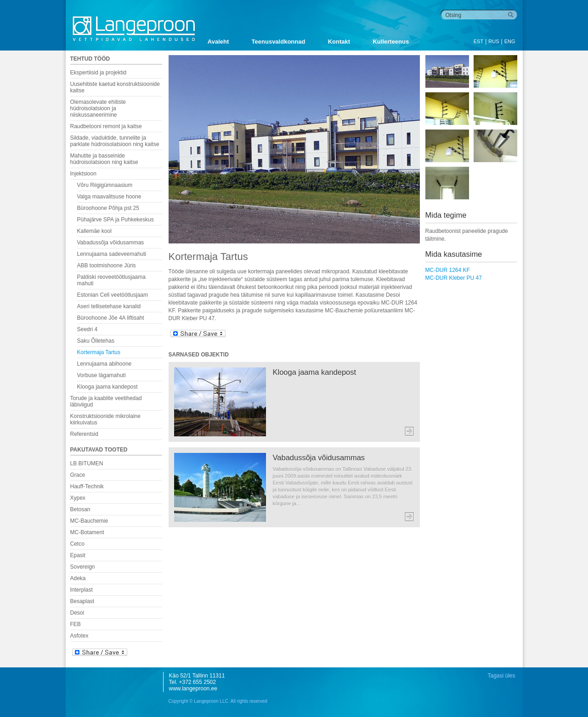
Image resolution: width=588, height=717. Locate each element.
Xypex (78, 498)
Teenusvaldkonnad (279, 42)
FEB (76, 624)
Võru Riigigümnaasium (105, 185)
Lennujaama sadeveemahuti (112, 254)
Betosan (80, 509)
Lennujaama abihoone (105, 364)
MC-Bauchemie (89, 521)
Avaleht (218, 42)
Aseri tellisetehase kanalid (109, 306)
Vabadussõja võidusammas (111, 243)
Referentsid (84, 434)
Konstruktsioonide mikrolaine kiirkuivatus (105, 419)
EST (478, 41)
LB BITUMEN (87, 463)
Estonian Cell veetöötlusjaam (113, 295)
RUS (494, 41)
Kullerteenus (391, 42)
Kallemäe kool (94, 231)
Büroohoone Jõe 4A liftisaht (111, 318)
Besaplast (82, 601)
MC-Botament (87, 532)
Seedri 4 (88, 329)
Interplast (82, 590)
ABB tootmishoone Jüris (107, 265)
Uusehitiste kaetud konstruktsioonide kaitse (115, 87)
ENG (510, 41)
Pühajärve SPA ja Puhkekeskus (116, 220)
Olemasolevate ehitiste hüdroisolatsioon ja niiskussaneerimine (98, 108)
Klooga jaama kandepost (107, 387)
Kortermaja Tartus (99, 352)
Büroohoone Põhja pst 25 (108, 208)
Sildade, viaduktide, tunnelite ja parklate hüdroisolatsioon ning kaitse (115, 141)
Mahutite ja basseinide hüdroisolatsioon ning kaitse (104, 159)
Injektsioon (83, 174)
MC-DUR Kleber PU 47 (454, 278)
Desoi (77, 613)
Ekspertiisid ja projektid (99, 73)
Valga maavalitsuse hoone (109, 197)
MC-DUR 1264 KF (448, 270)
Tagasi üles (501, 676)
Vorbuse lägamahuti (102, 375)
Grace (78, 475)
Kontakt (339, 42)
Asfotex (79, 636)
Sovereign (83, 567)
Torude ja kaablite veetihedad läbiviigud (106, 401)
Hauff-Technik (87, 486)
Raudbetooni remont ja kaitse (106, 126)
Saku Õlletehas (96, 341)
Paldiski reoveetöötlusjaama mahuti (111, 280)
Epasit (78, 555)
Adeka (78, 578)
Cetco (77, 544)
